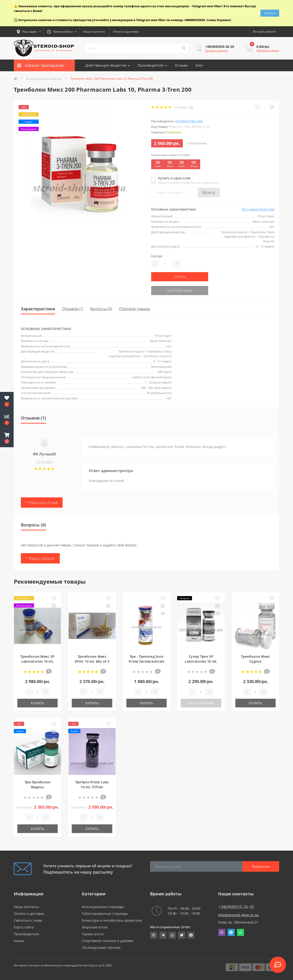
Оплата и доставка (126, 32)
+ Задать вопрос (40, 558)
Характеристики (38, 309)
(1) (191, 107)
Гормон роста (93, 934)
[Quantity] (165, 264)
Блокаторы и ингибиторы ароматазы (112, 920)
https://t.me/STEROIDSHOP (163, 935)
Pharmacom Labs (189, 121)
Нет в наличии (201, 703)
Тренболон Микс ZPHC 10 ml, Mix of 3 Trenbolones (92, 661)
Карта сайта (24, 927)
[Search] (184, 48)
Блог (199, 65)
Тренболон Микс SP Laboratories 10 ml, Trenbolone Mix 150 (37, 661)
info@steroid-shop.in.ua (239, 915)
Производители (152, 65)
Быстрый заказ (180, 291)
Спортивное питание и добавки (108, 941)
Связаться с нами (28, 920)
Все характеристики (258, 209)
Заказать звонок (216, 51)
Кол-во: (157, 256)
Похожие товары (135, 309)
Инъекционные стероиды (44, 79)
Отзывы (182, 65)
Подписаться (261, 866)
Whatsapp (240, 932)
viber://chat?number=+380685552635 (154, 935)
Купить (209, 192)
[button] (7, 438)
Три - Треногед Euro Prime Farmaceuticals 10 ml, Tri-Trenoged (146, 661)
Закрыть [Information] (270, 13)
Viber (222, 932)
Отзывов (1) (73, 309)
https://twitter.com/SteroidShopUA (182, 935)
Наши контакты (94, 32)
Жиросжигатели (95, 927)
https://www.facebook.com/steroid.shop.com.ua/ (191, 935)
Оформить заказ (268, 50)
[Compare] (272, 107)
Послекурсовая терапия (101, 948)
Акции (19, 941)
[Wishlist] (257, 107)
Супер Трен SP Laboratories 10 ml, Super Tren (201, 661)
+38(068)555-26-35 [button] (236, 907)
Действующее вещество (108, 65)
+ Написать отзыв (42, 503)
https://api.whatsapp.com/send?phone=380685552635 (172, 935)
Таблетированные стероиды (105, 914)
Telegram (231, 932)
